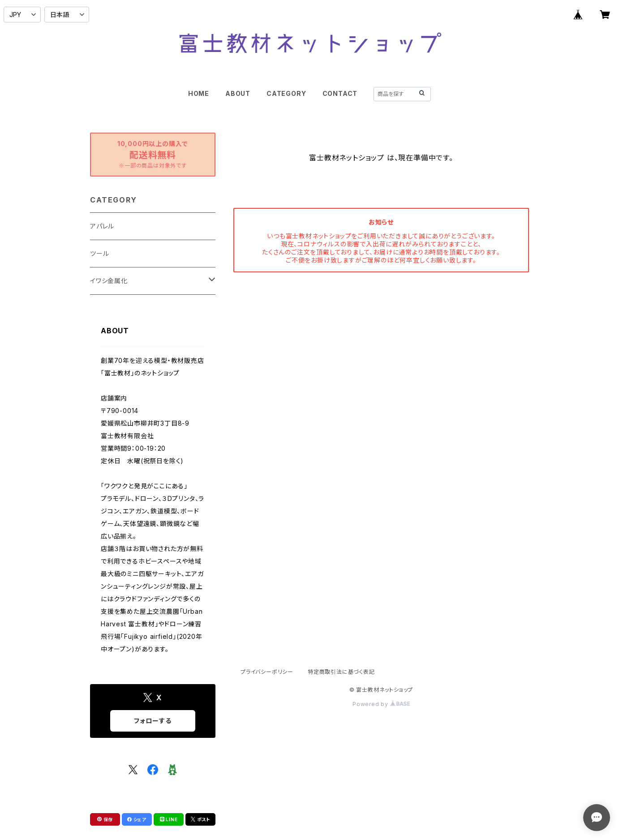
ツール (99, 253)
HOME (199, 93)
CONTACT (340, 93)
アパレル (102, 226)
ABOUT (238, 93)
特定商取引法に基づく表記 (341, 672)
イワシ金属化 (109, 281)
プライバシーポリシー (267, 672)
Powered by (381, 704)
